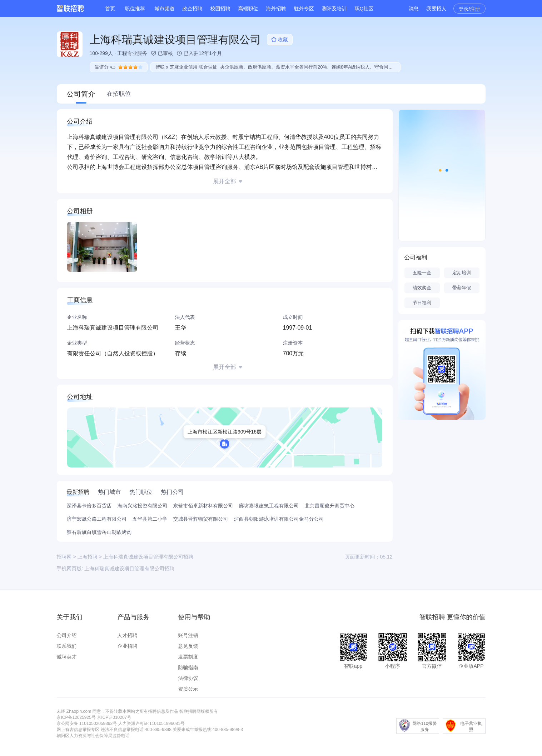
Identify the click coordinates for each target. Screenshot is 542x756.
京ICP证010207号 (114, 717)
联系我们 (67, 646)
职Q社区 (364, 9)
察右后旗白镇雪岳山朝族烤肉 (99, 532)
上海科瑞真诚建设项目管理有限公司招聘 (129, 569)
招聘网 (64, 557)
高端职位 (248, 9)
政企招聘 (193, 9)
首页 (110, 9)
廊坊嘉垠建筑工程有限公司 (269, 506)
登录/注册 (469, 9)
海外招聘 (276, 9)
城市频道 (165, 9)
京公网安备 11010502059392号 (87, 724)
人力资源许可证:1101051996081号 (151, 724)
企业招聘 (128, 646)
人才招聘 (128, 635)
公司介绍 (67, 635)
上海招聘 (88, 557)
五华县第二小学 (150, 519)
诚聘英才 (67, 657)
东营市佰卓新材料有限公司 (203, 506)
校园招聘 (220, 9)
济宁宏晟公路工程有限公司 (97, 519)
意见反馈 (188, 646)
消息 (414, 9)
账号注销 (188, 635)
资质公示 (188, 689)
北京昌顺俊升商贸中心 (330, 506)
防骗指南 (188, 667)
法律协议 (188, 678)
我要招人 (437, 9)
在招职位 (119, 94)
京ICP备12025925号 (76, 717)
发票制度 (188, 657)
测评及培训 (334, 9)
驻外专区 (304, 9)
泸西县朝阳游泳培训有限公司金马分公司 (279, 519)
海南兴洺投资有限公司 (143, 506)
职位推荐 (135, 9)
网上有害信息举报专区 (78, 730)
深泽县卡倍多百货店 (89, 506)
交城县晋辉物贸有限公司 (201, 519)
